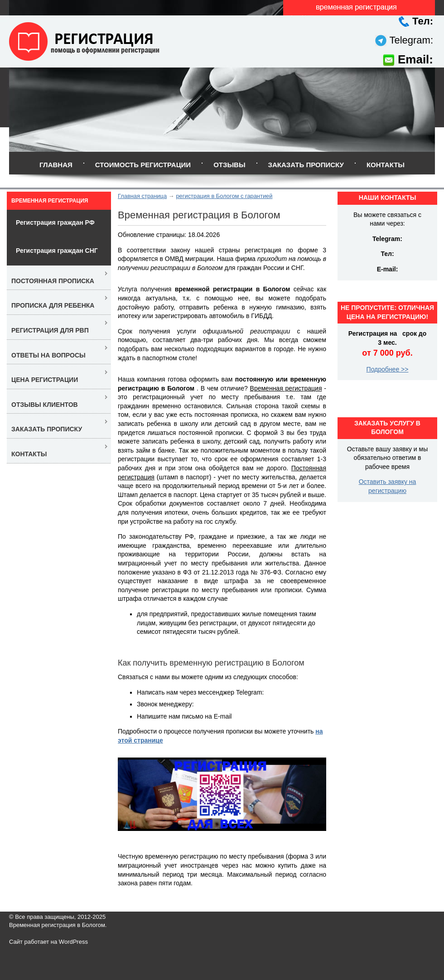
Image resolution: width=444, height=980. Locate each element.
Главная (56, 165)
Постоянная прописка (53, 281)
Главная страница (142, 196)
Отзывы (229, 165)
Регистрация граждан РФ (55, 222)
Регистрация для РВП (50, 330)
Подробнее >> (388, 369)
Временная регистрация (50, 201)
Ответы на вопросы (48, 355)
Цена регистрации (45, 380)
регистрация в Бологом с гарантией (224, 196)
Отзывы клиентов (45, 405)
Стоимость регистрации (143, 165)
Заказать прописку (306, 165)
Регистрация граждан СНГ (57, 251)
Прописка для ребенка (53, 305)
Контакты (386, 165)
